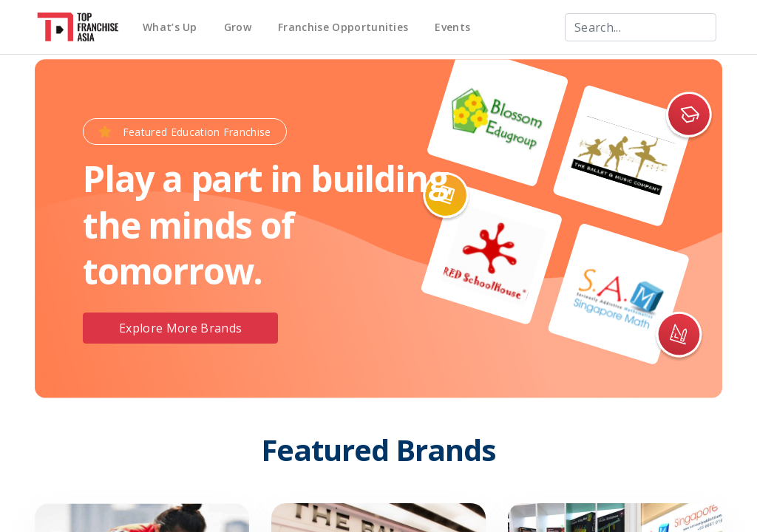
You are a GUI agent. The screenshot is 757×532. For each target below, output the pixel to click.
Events (452, 27)
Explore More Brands (180, 328)
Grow (238, 27)
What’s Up (170, 27)
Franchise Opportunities (343, 27)
